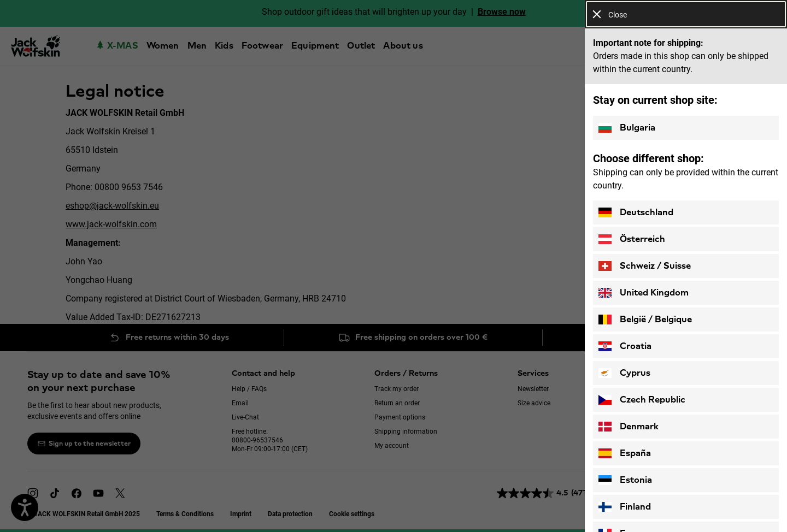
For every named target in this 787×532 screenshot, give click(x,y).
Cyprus (624, 373)
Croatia (625, 346)
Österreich (632, 239)
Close (610, 14)
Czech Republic (642, 400)
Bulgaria (627, 128)
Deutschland (636, 212)
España (625, 453)
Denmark (629, 427)
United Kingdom (644, 293)
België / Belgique (645, 320)
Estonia (625, 480)
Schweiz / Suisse (645, 266)
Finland (625, 507)
